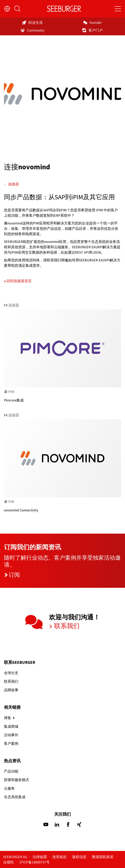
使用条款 (60, 857)
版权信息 (80, 857)
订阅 (12, 575)
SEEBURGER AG (15, 857)
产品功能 (11, 771)
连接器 (13, 184)
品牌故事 (11, 690)
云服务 (9, 788)
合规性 (9, 862)
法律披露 (40, 857)
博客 (8, 718)
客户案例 (11, 743)
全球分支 (11, 673)
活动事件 (11, 735)
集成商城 (11, 726)
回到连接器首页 (19, 281)
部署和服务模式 (16, 780)
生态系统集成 (15, 797)
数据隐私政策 (103, 857)
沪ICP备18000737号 (35, 862)
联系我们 (66, 626)
